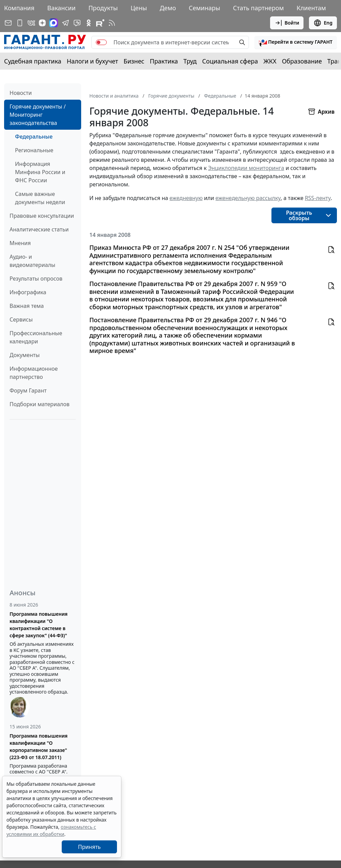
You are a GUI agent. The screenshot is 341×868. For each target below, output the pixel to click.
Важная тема (27, 306)
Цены (139, 8)
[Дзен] (42, 23)
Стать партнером (258, 8)
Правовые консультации (42, 216)
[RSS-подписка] (112, 23)
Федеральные (34, 137)
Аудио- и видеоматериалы (32, 261)
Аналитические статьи (39, 229)
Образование (302, 61)
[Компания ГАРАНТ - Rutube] (100, 23)
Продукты (103, 8)
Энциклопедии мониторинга (246, 168)
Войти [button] (287, 23)
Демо (168, 8)
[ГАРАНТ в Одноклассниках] (89, 23)
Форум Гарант (28, 390)
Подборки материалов (40, 404)
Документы (25, 355)
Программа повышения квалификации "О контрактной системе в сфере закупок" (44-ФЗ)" (39, 625)
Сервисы (21, 319)
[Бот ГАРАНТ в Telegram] (77, 23)
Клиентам (311, 8)
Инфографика (28, 292)
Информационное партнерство (34, 373)
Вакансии (61, 8)
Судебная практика (33, 61)
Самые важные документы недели (40, 198)
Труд (190, 61)
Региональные (34, 150)
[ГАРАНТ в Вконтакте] (31, 23)
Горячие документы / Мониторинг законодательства (38, 115)
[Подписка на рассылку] (8, 23)
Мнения (20, 243)
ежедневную (186, 198)
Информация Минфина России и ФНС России (40, 172)
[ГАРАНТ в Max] (54, 23)
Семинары (205, 8)
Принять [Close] (90, 847)
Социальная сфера (230, 61)
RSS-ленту (318, 198)
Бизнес (134, 61)
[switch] (101, 42)
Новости (21, 93)
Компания (19, 8)
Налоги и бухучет (93, 61)
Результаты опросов (36, 279)
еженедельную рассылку (248, 198)
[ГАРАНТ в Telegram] (65, 23)
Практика (164, 61)
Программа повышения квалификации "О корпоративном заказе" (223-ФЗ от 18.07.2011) (39, 746)
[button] (296, 42)
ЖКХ (270, 61)
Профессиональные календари (36, 337)
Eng (323, 23)
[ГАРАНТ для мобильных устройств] (20, 23)
